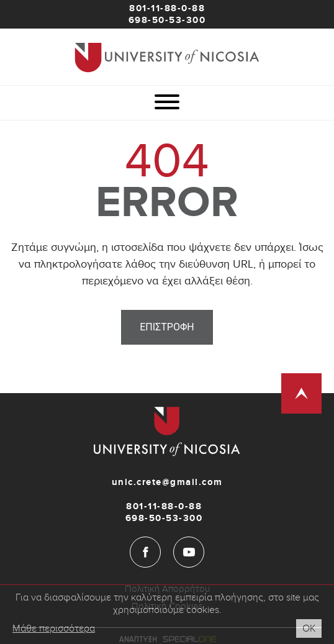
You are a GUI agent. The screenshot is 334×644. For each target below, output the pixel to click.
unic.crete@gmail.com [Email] (167, 482)
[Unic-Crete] (167, 57)
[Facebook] (145, 552)
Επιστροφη (167, 327)
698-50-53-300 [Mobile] (167, 20)
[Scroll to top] (301, 393)
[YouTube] (189, 552)
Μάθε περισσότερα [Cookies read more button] (54, 628)
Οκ (309, 628)
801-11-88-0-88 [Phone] (167, 8)
